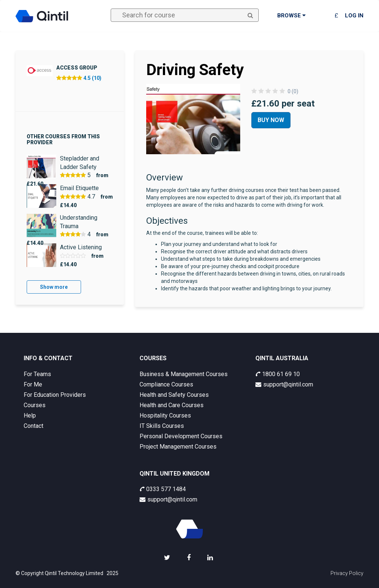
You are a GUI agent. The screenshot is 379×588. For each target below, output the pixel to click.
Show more (54, 287)
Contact (33, 426)
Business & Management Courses (184, 374)
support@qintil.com (284, 384)
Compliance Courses (166, 384)
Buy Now (271, 120)
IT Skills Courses (162, 426)
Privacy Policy (347, 573)
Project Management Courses (178, 447)
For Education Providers (55, 395)
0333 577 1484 (163, 489)
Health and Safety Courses (174, 395)
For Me (33, 384)
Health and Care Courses (172, 405)
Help (30, 415)
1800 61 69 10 (278, 374)
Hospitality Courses (165, 415)
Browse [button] (291, 16)
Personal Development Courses (181, 436)
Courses (35, 405)
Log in (354, 16)
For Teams (37, 374)
